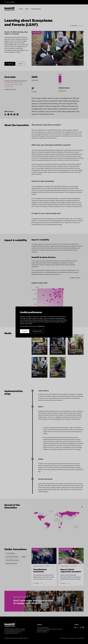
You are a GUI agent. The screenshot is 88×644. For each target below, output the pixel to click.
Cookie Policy (41, 326)
